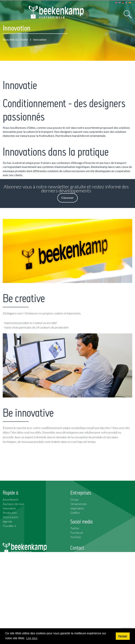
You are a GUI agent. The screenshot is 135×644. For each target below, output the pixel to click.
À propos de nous (14, 504)
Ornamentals (78, 504)
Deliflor (75, 513)
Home (24, 39)
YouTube (76, 537)
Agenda (7, 521)
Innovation (9, 508)
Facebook (77, 533)
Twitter (75, 528)
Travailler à (9, 526)
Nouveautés (11, 517)
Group (74, 499)
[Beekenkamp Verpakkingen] (56, 12)
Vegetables (77, 508)
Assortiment (10, 499)
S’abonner (67, 198)
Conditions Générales (16, 625)
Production (10, 513)
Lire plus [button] (32, 638)
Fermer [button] (123, 636)
